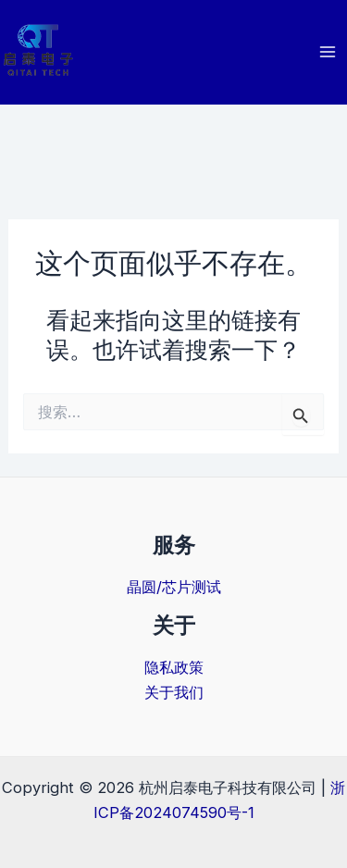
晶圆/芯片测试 (174, 587)
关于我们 (174, 692)
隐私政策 (174, 667)
